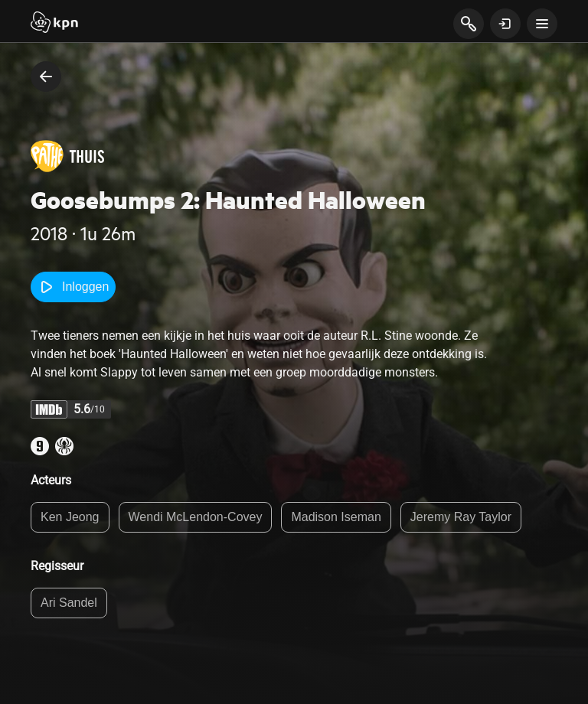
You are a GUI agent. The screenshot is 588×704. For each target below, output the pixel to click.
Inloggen (73, 287)
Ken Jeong (70, 517)
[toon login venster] (505, 24)
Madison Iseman (336, 517)
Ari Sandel (69, 603)
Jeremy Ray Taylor (461, 517)
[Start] (54, 24)
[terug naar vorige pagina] (46, 77)
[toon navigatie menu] (542, 24)
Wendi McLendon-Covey (196, 517)
